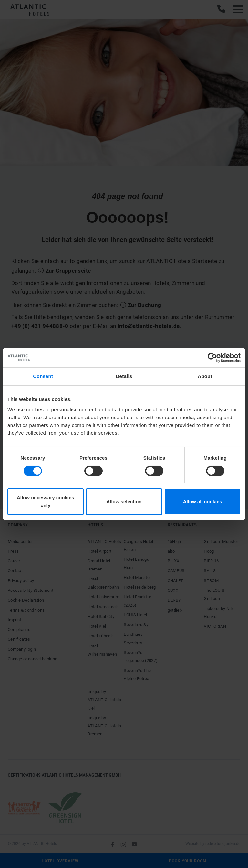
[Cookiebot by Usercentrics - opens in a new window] (212, 358)
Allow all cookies (203, 501)
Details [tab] (124, 376)
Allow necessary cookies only (46, 501)
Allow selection (124, 501)
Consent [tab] (43, 376)
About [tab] (205, 376)
